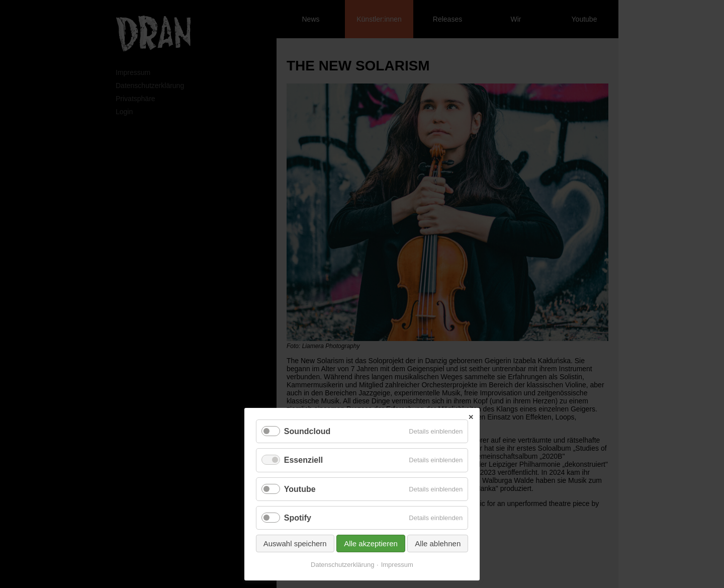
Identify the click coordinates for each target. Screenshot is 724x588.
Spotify (298, 518)
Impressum (397, 565)
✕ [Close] (471, 417)
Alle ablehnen (438, 543)
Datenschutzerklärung (342, 565)
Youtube (300, 489)
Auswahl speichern (295, 543)
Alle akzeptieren (371, 543)
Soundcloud (307, 431)
